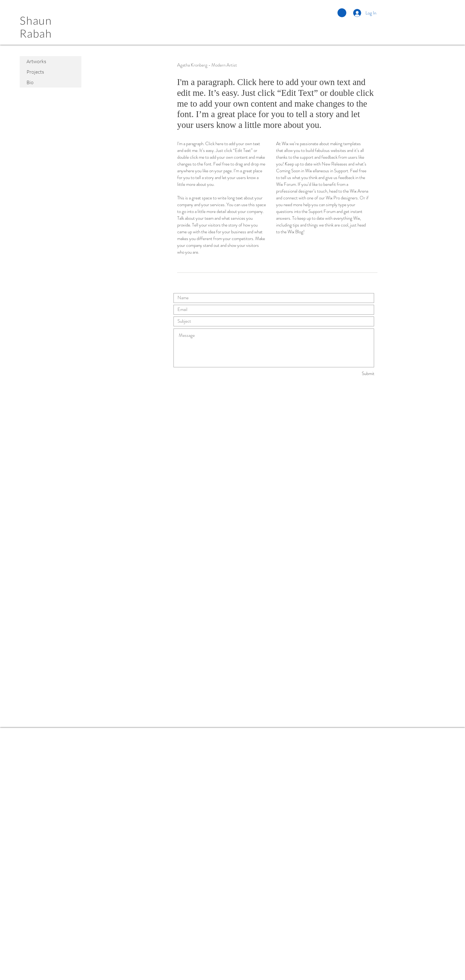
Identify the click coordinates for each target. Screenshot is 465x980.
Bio (30, 82)
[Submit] (353, 374)
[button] (342, 13)
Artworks (36, 61)
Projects (35, 72)
